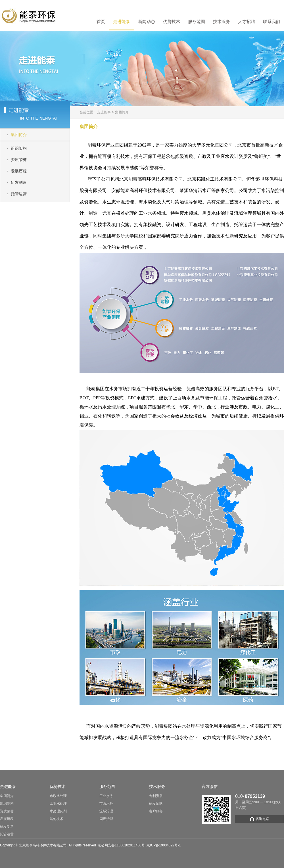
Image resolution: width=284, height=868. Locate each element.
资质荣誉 (7, 811)
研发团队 (156, 804)
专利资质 (156, 796)
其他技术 (57, 819)
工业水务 (106, 796)
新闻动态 (147, 22)
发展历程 (7, 819)
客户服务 (156, 811)
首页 (101, 22)
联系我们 (272, 22)
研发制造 (7, 827)
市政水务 (106, 804)
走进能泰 (122, 22)
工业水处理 (58, 804)
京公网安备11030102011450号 (121, 845)
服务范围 (197, 22)
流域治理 (106, 811)
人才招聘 (247, 22)
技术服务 (222, 22)
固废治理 (106, 819)
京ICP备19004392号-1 (164, 845)
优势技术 (172, 22)
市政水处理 (58, 796)
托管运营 (7, 834)
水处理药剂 (58, 811)
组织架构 (7, 804)
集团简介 (122, 112)
